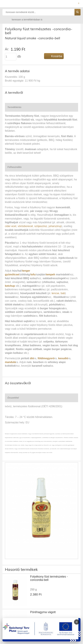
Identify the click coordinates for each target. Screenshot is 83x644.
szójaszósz (41, 226)
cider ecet (11, 226)
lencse (55, 293)
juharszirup (55, 226)
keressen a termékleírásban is (24, 19)
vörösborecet (25, 226)
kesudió (63, 358)
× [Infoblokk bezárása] (77, 622)
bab (63, 293)
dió (32, 358)
